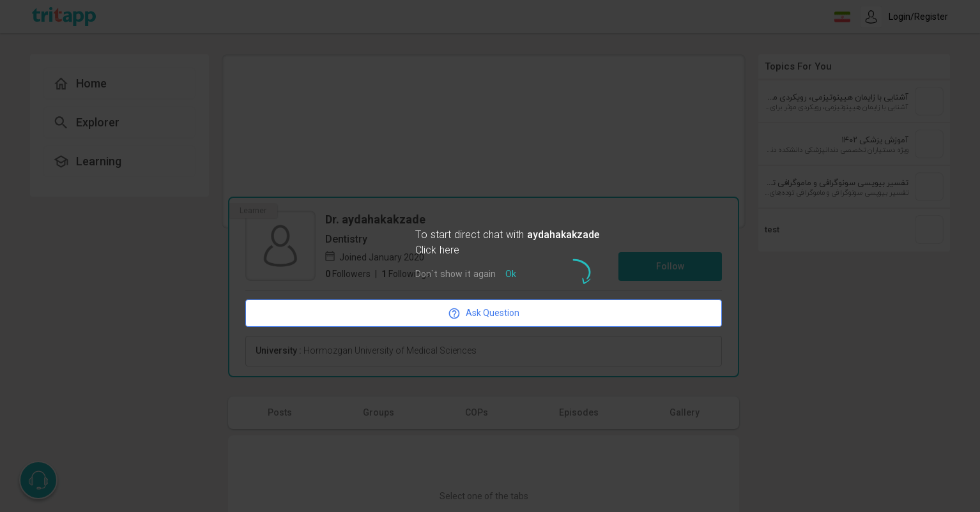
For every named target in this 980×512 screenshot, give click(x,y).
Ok (511, 275)
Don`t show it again (456, 275)
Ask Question (484, 313)
